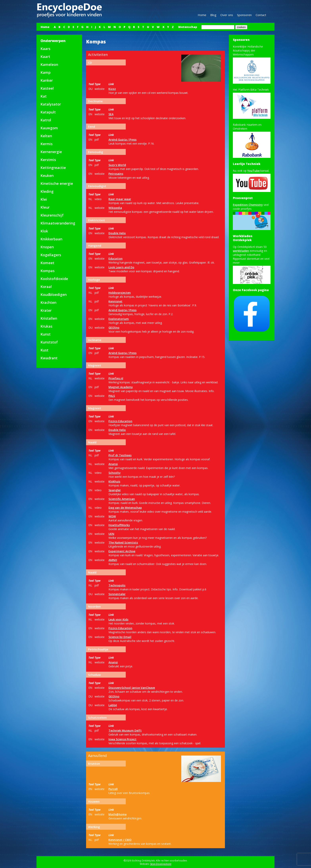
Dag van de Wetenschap (125, 508)
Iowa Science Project (122, 739)
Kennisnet (115, 301)
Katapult (48, 112)
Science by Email (120, 637)
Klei (44, 199)
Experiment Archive (122, 551)
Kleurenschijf (52, 215)
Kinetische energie (57, 183)
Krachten (48, 302)
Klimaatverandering (58, 223)
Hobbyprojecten (120, 293)
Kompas (48, 271)
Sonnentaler (117, 594)
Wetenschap (188, 27)
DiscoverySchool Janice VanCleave (132, 688)
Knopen (47, 247)
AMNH (113, 560)
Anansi (113, 464)
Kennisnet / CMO (120, 840)
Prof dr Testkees (120, 455)
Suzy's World (117, 165)
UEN (111, 534)
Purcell (113, 789)
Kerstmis (48, 160)
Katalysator (51, 104)
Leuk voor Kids (118, 619)
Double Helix (117, 233)
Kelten (46, 136)
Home (202, 15)
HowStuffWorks (119, 525)
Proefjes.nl (116, 378)
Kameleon (49, 64)
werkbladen (241, 251)
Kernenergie (51, 152)
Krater (46, 310)
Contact (261, 15)
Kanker (47, 80)
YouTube (254, 171)
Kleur (45, 207)
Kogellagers (51, 255)
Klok (44, 231)
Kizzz (112, 89)
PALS (112, 396)
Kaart (45, 57)
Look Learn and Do (121, 267)
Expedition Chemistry (248, 205)
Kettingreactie (53, 168)
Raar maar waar (120, 199)
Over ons (227, 15)
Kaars (45, 49)
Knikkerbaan (51, 239)
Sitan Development (161, 864)
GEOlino (114, 328)
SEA (111, 114)
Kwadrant (49, 358)
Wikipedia (115, 208)
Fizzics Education (120, 421)
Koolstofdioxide (54, 279)
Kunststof (49, 342)
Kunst (46, 334)
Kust (44, 350)
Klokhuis (114, 481)
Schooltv (114, 473)
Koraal (46, 287)
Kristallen (49, 318)
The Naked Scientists (123, 542)
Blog (213, 15)
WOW (112, 516)
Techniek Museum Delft (125, 730)
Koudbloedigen (54, 294)
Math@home (118, 814)
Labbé (113, 705)
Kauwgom (49, 128)
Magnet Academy (121, 387)
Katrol (46, 120)
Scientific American (122, 499)
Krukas (46, 326)
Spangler (115, 490)
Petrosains (116, 174)
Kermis (47, 144)
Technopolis (117, 585)
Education (116, 258)
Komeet (47, 263)
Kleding (47, 191)
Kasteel (47, 88)
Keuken (47, 176)
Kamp (46, 72)
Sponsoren (244, 15)
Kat (44, 96)
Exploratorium (119, 319)
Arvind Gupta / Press (122, 140)
